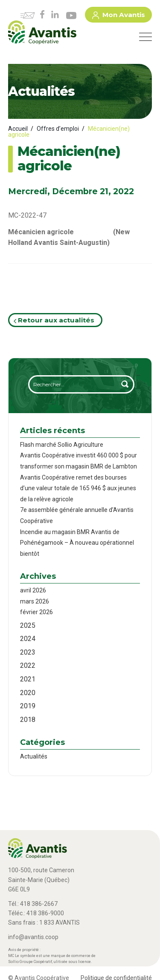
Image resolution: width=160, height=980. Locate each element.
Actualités (34, 756)
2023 (28, 652)
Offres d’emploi (58, 129)
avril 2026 (33, 590)
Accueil (18, 129)
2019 (28, 706)
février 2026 (36, 612)
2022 (28, 665)
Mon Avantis (119, 16)
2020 (28, 693)
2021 (28, 679)
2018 (28, 720)
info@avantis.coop (33, 937)
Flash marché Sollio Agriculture (62, 445)
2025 (28, 625)
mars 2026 (35, 601)
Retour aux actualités (54, 320)
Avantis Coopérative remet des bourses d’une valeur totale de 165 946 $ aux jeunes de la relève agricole (78, 488)
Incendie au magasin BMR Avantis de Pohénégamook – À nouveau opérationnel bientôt (77, 543)
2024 (28, 639)
